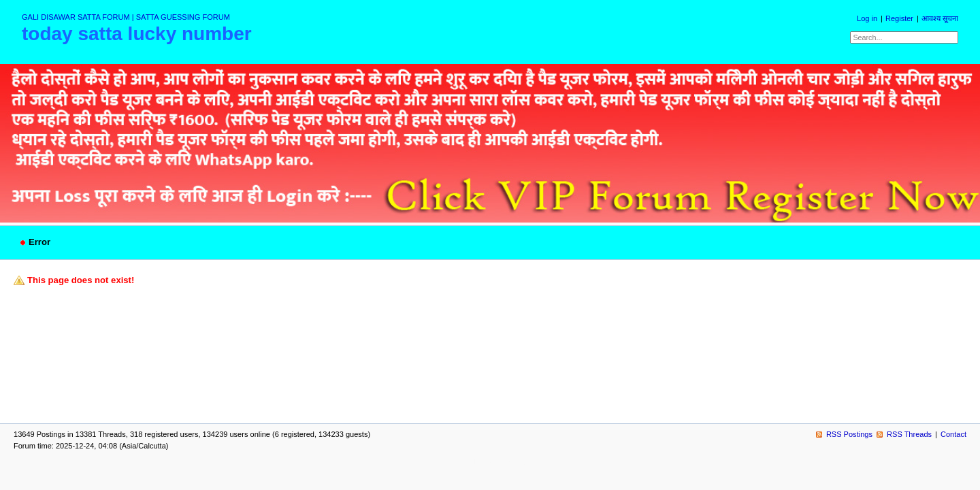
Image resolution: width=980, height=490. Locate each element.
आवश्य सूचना (940, 18)
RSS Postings (849, 434)
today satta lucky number (137, 34)
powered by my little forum (490, 462)
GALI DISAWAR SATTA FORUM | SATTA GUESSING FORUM (126, 17)
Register (899, 18)
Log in (867, 18)
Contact (953, 434)
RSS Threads (909, 434)
